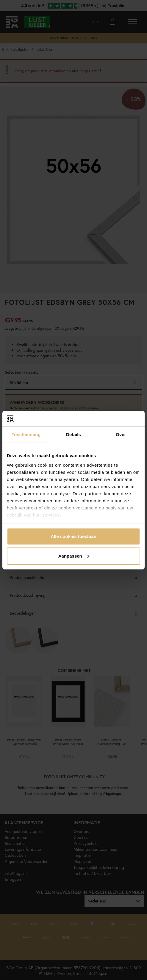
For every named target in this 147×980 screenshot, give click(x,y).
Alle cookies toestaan (73, 536)
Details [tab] (73, 434)
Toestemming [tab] (26, 434)
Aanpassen (74, 556)
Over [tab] (121, 434)
